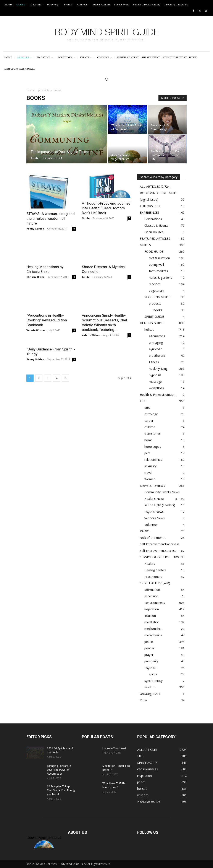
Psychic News (154, 512)
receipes (155, 284)
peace (149, 642)
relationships (153, 460)
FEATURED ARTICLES (155, 239)
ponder (149, 648)
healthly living (158, 369)
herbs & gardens (161, 278)
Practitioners (153, 577)
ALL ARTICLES (150, 186)
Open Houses (154, 232)
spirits (153, 674)
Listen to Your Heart (114, 748)
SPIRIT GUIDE (154, 317)
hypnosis (155, 375)
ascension (151, 596)
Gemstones (152, 434)
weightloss (156, 388)
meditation (152, 622)
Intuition (150, 616)
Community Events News (162, 492)
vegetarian (156, 291)
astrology (151, 414)
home (148, 440)
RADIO (145, 531)
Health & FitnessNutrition (158, 395)
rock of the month (153, 538)
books (158, 310)
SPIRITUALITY (150, 583)
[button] (107, 79)
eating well (156, 265)
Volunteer (151, 525)
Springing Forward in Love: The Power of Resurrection (59, 770)
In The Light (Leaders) (160, 505)
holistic (149, 330)
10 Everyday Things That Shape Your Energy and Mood (61, 790)
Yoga (143, 700)
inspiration (152, 609)
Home (30, 90)
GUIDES (145, 245)
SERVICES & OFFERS (154, 557)
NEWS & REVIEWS (152, 486)
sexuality (150, 466)
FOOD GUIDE (154, 252)
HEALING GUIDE (151, 323)
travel (148, 473)
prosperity (151, 661)
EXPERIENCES (150, 213)
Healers (150, 564)
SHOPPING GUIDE (157, 297)
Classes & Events (156, 226)
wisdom (150, 687)
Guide (35, 158)
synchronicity (153, 681)
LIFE (143, 401)
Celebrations (153, 219)
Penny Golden (35, 229)
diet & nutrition (159, 258)
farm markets (158, 271)
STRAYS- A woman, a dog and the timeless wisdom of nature (51, 218)
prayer (149, 655)
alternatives (157, 336)
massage (155, 382)
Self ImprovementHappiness (160, 544)
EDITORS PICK (150, 206)
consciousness (155, 603)
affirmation (152, 590)
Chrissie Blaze (35, 277)
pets (147, 453)
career (149, 421)
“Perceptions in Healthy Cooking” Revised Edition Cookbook (47, 320)
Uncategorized (150, 694)
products (44, 90)
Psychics (150, 668)
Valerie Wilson (36, 330)
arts (147, 408)
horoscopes (153, 447)
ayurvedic (156, 349)
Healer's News (154, 499)
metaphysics (153, 635)
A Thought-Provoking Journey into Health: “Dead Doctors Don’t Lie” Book (106, 208)
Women (150, 479)
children (150, 427)
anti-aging (156, 343)
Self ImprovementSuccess (158, 551)
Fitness (154, 362)
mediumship (153, 629)
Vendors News (155, 518)
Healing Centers (155, 570)
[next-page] (66, 378)
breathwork (157, 356)
